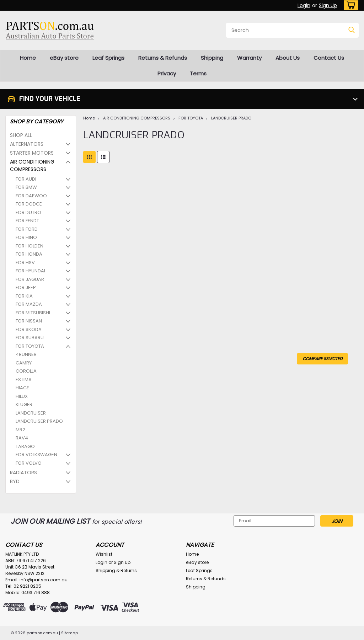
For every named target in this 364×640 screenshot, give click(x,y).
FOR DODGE (29, 204)
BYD (15, 481)
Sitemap (69, 633)
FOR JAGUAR (30, 279)
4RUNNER (26, 354)
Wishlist (104, 554)
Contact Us (329, 58)
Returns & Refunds (163, 58)
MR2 (20, 430)
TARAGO (25, 446)
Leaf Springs (108, 58)
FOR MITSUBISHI (33, 313)
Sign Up (328, 5)
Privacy (167, 73)
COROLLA (26, 371)
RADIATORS (23, 473)
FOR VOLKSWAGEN (36, 455)
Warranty (249, 58)
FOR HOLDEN (30, 246)
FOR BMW (26, 187)
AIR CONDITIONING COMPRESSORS (32, 166)
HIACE (22, 388)
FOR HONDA (29, 254)
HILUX (22, 396)
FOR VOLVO (29, 463)
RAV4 (22, 438)
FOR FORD (27, 229)
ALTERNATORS (27, 144)
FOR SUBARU (30, 338)
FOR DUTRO (28, 212)
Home (28, 58)
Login (304, 5)
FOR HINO (26, 237)
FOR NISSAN (29, 321)
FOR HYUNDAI (30, 271)
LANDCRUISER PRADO (39, 421)
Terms (198, 73)
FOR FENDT (27, 221)
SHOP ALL (21, 135)
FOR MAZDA (29, 304)
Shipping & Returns (116, 570)
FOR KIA (24, 296)
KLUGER (24, 404)
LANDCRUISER (31, 413)
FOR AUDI (26, 179)
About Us (288, 58)
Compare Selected (322, 359)
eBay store (64, 58)
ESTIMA (24, 380)
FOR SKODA (29, 329)
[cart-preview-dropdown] (350, 5)
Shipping (212, 58)
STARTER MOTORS (32, 153)
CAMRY (24, 363)
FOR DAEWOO (31, 196)
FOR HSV (25, 263)
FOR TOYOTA (30, 346)
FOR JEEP (26, 287)
